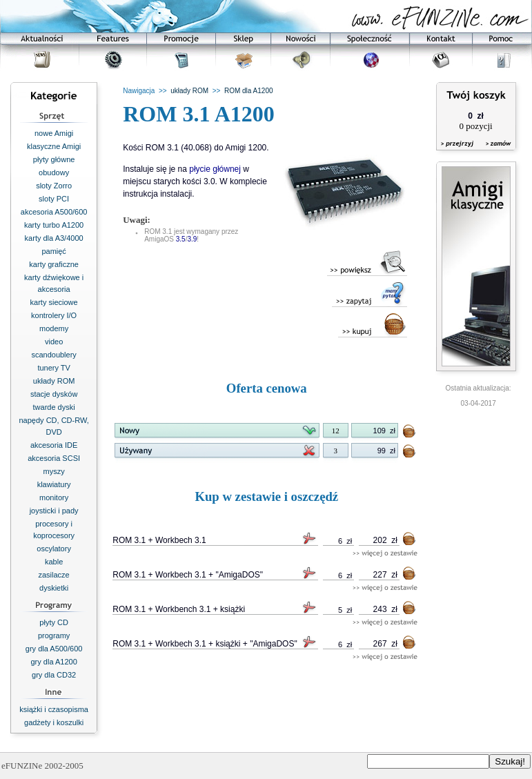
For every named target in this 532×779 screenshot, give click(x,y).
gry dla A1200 (53, 662)
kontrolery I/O (54, 315)
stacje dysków (54, 394)
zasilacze (54, 575)
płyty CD (54, 622)
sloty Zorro (54, 186)
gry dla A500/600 (54, 649)
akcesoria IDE (54, 445)
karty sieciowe (54, 302)
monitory (54, 497)
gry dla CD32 (54, 675)
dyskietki (54, 588)
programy (54, 635)
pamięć (53, 251)
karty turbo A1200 (54, 225)
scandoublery (53, 355)
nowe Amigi (54, 133)
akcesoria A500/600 (54, 212)
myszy (54, 471)
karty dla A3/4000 (54, 238)
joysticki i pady (54, 511)
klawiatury (54, 484)
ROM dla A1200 (249, 91)
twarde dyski (54, 407)
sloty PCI (54, 199)
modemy (54, 328)
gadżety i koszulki (54, 722)
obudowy (54, 172)
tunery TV (54, 368)
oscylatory (54, 549)
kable (54, 562)
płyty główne (54, 159)
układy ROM (54, 381)
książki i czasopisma (54, 709)
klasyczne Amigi (54, 146)
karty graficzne (54, 264)
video (54, 342)
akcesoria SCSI (54, 458)
